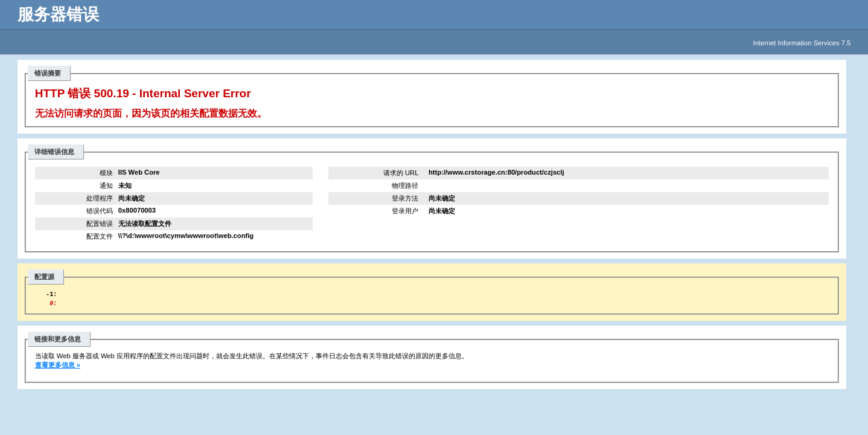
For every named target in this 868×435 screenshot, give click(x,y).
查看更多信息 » (58, 369)
